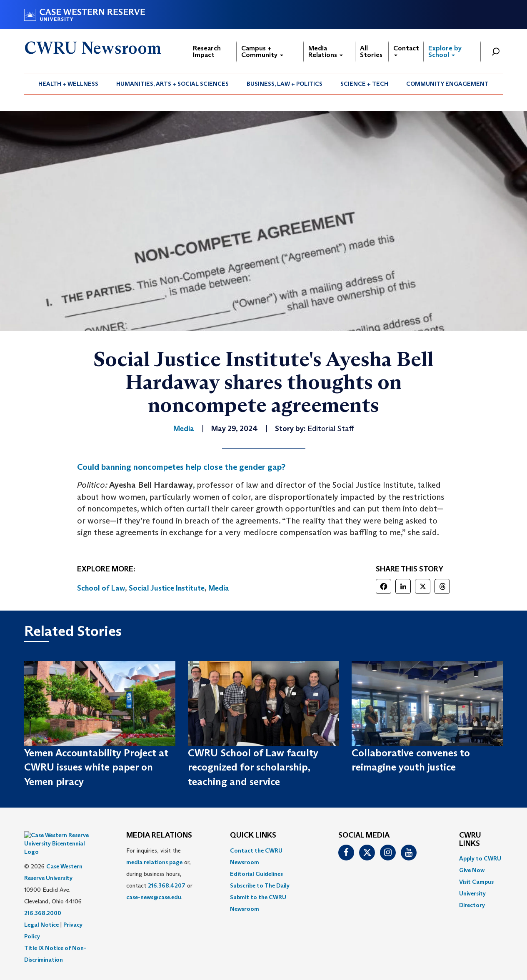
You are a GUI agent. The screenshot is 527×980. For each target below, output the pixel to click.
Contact (406, 50)
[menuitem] (69, 84)
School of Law (101, 588)
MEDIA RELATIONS (159, 835)
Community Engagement (447, 84)
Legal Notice (41, 904)
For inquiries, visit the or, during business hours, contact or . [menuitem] (159, 874)
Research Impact (207, 51)
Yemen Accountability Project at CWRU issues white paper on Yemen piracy (96, 767)
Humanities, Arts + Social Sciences (172, 84)
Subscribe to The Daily (260, 885)
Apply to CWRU (480, 858)
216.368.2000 (43, 892)
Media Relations (326, 51)
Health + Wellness (68, 84)
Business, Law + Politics (285, 84)
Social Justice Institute (167, 588)
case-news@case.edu (154, 897)
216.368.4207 (167, 885)
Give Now (472, 870)
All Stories (371, 51)
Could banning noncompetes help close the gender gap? (181, 467)
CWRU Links (470, 840)
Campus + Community (262, 51)
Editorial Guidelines (256, 874)
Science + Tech (364, 84)
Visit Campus (476, 882)
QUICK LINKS (253, 835)
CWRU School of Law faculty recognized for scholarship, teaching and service (253, 767)
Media (219, 588)
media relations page (154, 862)
